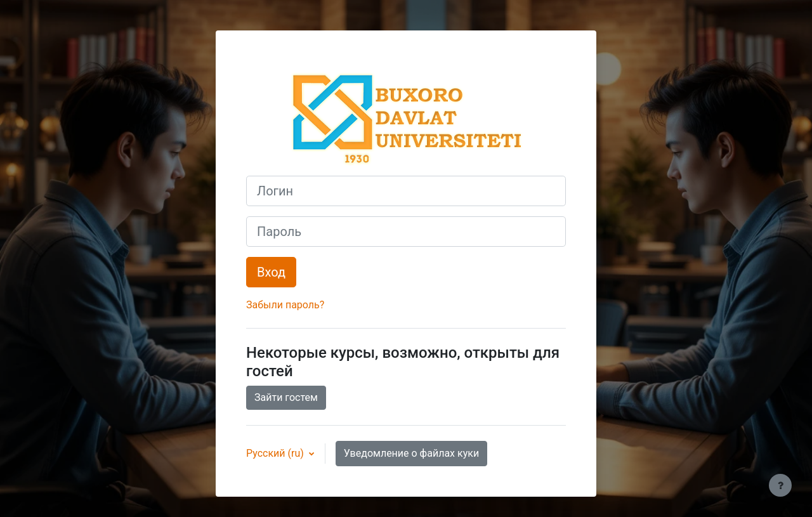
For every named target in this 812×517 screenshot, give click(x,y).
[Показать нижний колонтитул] (780, 485)
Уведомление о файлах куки (411, 453)
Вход (271, 272)
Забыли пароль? (285, 305)
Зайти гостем (286, 397)
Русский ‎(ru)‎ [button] (276, 453)
